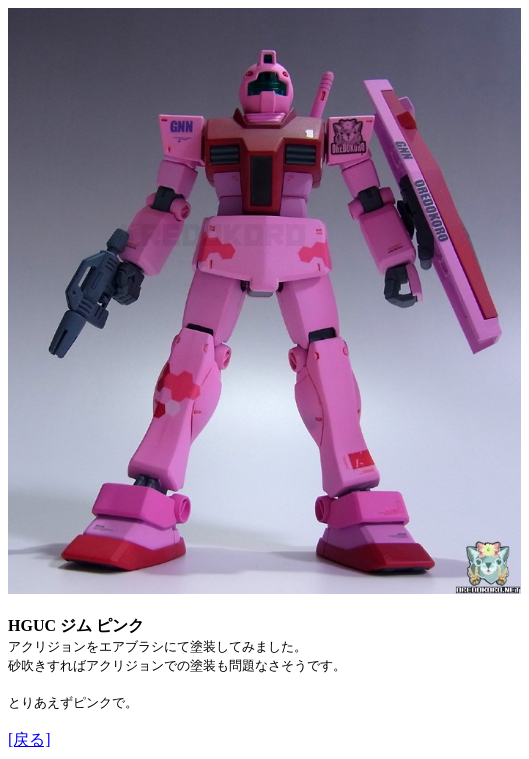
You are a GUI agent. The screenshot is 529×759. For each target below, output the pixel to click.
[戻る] (29, 739)
